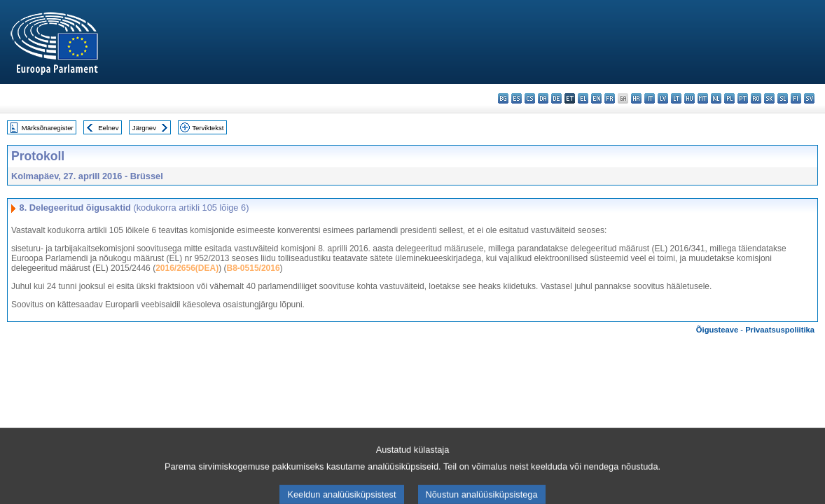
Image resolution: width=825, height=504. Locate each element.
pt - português (743, 98)
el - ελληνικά (583, 98)
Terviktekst (208, 128)
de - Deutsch (556, 98)
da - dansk (543, 98)
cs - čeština (530, 98)
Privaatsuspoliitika (780, 330)
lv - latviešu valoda (663, 98)
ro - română (756, 98)
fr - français (610, 98)
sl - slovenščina (783, 98)
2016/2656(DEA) (187, 268)
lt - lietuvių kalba (676, 98)
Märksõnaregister (48, 128)
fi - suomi (796, 98)
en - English (596, 98)
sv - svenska (809, 98)
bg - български (503, 98)
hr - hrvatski (636, 98)
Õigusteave (717, 330)
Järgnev (144, 128)
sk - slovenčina (769, 98)
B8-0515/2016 (254, 268)
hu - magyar (689, 98)
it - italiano (650, 98)
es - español (517, 98)
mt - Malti (703, 98)
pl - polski (729, 98)
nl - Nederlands (716, 98)
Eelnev (108, 128)
